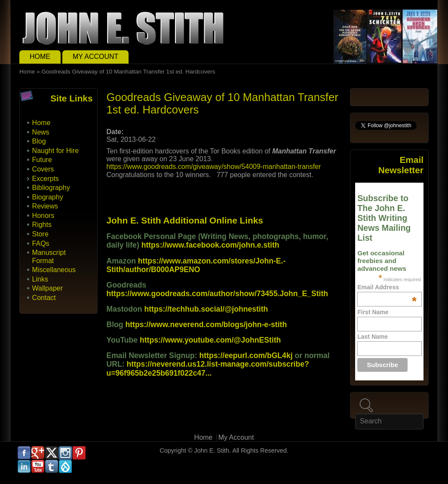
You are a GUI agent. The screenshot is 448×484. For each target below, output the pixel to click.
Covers (43, 169)
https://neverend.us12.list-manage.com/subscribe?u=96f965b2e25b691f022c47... (207, 368)
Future (42, 160)
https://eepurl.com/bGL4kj (246, 355)
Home (40, 57)
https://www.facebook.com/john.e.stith (210, 245)
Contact (44, 298)
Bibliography (51, 188)
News (41, 132)
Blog (39, 141)
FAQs (41, 244)
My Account (95, 57)
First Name (373, 312)
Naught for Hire (56, 151)
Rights (42, 225)
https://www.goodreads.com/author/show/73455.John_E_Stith (217, 294)
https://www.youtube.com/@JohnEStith (210, 340)
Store (40, 234)
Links (40, 279)
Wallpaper (48, 288)
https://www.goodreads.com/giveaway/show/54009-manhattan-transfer (213, 167)
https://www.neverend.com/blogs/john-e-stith (206, 325)
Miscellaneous (54, 270)
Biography (48, 197)
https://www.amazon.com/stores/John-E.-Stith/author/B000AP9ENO (196, 265)
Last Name (373, 337)
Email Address (387, 287)
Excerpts (46, 179)
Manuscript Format (49, 256)
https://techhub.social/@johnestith (206, 309)
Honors (43, 216)
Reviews (45, 206)
